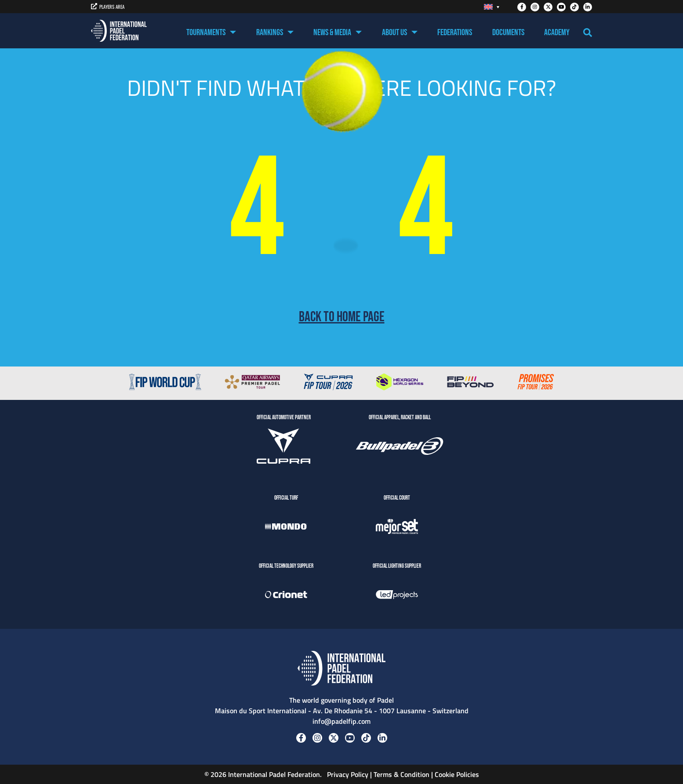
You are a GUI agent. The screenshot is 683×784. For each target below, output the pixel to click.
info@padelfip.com (341, 721)
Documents (508, 33)
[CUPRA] (283, 447)
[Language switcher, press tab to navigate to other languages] (492, 7)
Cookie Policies (457, 774)
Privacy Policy (347, 774)
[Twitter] (548, 7)
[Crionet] (286, 596)
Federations (455, 33)
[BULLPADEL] (400, 447)
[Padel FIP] (119, 31)
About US (394, 33)
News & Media (332, 33)
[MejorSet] (397, 528)
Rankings (270, 33)
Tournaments (206, 33)
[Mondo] (286, 528)
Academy (557, 33)
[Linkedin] (588, 7)
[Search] (588, 33)
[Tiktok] (574, 7)
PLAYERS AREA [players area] (108, 7)
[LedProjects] (397, 596)
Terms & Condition (401, 774)
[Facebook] (522, 7)
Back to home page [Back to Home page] (342, 317)
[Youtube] (561, 7)
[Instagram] (535, 7)
